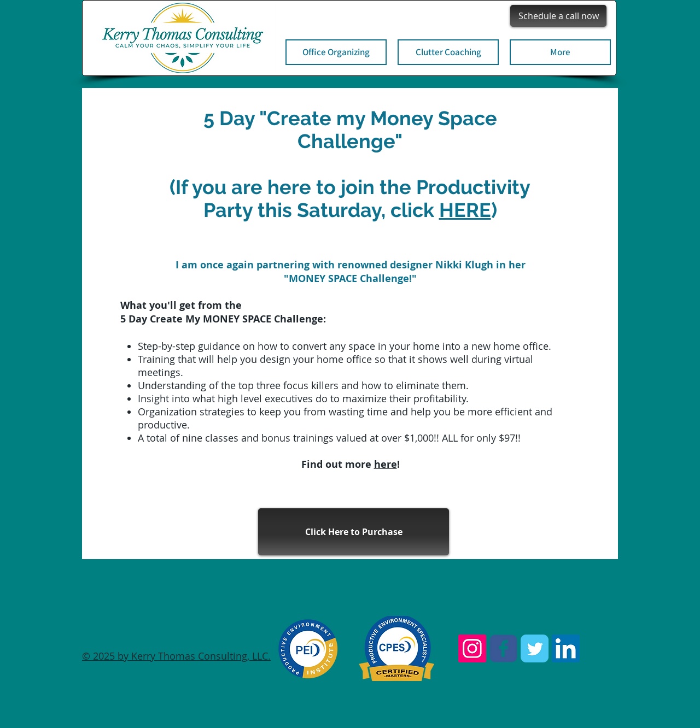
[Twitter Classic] (535, 648)
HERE (465, 210)
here (386, 464)
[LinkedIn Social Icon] (566, 648)
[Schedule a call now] (558, 16)
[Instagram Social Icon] (472, 648)
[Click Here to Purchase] (354, 532)
